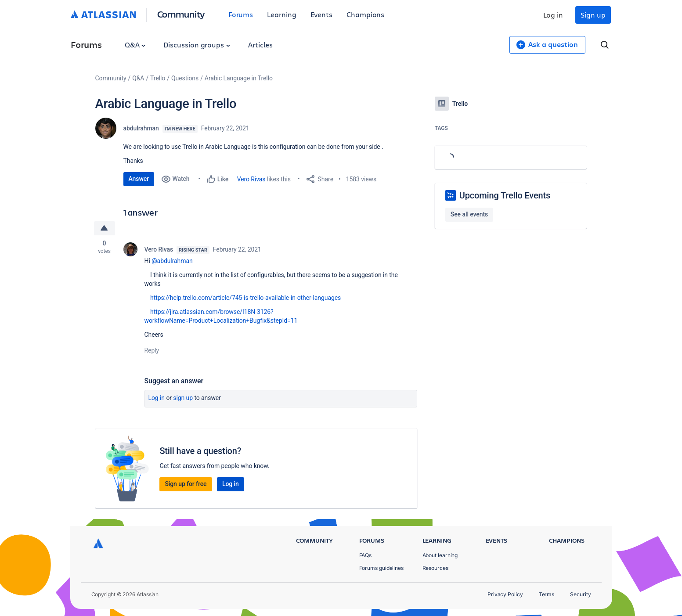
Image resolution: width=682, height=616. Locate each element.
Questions (185, 78)
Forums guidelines (382, 568)
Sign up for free (186, 484)
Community (181, 14)
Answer (139, 179)
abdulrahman (141, 128)
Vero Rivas (251, 179)
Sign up (593, 15)
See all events (469, 214)
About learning (440, 555)
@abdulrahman (172, 261)
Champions (365, 14)
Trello (158, 78)
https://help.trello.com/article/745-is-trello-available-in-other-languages (245, 298)
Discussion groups (197, 45)
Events (322, 14)
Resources (435, 568)
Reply (152, 350)
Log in (553, 15)
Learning (281, 14)
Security (580, 594)
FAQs (366, 555)
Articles (260, 45)
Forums (241, 14)
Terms (547, 594)
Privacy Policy (505, 594)
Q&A (135, 45)
